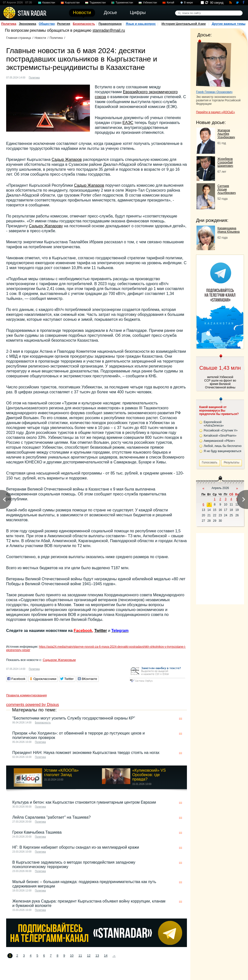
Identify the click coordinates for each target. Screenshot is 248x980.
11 (80, 956)
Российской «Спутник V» (221, 430)
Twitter (101, 631)
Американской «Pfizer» (219, 441)
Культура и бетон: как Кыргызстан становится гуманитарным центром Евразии (84, 802)
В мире (188, 2)
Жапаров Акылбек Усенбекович (226, 134)
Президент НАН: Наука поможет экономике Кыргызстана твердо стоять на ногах (86, 753)
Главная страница (19, 38)
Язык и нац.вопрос (141, 24)
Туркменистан (124, 2)
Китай (170, 2)
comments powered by (33, 705)
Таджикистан (98, 2)
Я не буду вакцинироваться (223, 451)
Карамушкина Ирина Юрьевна (229, 230)
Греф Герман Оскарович (214, 92)
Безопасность (84, 24)
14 (106, 956)
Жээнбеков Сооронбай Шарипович (225, 162)
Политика (9, 24)
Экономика (27, 24)
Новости (40, 38)
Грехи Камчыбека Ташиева (37, 832)
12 (89, 956)
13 (97, 956)
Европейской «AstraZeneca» (214, 424)
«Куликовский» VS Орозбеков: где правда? (149, 775)
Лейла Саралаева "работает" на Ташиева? (51, 817)
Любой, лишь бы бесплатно (223, 446)
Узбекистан (150, 2)
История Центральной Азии (184, 24)
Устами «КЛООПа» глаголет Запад (61, 773)
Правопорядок (110, 24)
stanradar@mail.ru (109, 30)
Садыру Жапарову (46, 226)
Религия (64, 24)
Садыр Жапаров (67, 160)
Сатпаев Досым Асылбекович (227, 189)
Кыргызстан (72, 2)
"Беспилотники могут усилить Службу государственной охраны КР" (74, 718)
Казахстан (49, 2)
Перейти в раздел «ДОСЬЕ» (215, 112)
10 (72, 956)
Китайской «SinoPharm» (220, 436)
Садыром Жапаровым (59, 660)
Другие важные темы (229, 24)
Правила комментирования (26, 695)
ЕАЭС (128, 123)
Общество (47, 24)
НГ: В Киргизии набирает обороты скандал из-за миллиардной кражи (76, 847)
